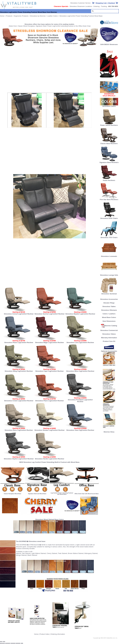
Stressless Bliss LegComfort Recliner (80, 371)
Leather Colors (52, 16)
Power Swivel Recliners (109, 125)
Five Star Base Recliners (109, 199)
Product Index (44, 634)
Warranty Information (109, 338)
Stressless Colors (109, 106)
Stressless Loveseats (109, 256)
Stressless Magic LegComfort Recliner (50, 342)
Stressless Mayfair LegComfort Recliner (80, 314)
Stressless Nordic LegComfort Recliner (50, 459)
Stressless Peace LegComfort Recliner (19, 342)
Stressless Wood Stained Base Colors (50, 519)
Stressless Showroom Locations (81, 6)
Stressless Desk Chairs (109, 218)
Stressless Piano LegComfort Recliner (50, 401)
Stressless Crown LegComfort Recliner (19, 401)
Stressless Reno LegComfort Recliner (19, 430)
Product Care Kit (109, 341)
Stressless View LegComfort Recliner (80, 430)
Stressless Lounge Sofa (109, 274)
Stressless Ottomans (109, 310)
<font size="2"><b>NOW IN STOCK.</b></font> (50, 69)
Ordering (96, 6)
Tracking (104, 6)
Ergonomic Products (21, 16)
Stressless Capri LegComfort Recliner (50, 371)
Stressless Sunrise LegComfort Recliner (50, 314)
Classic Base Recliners (109, 143)
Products (9, 16)
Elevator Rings (109, 303)
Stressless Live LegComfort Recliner (80, 342)
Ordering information (58, 634)
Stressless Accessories (109, 299)
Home (2, 16)
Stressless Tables (109, 306)
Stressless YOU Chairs (109, 237)
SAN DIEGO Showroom (109, 44)
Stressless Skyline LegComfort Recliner (19, 459)
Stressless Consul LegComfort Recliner (19, 314)
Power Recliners (109, 180)
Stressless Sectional (109, 293)
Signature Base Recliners (109, 162)
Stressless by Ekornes (38, 16)
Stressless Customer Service (80, 3)
